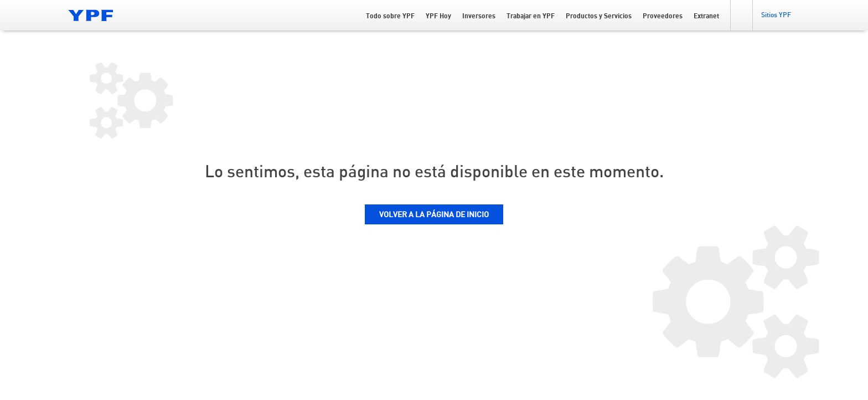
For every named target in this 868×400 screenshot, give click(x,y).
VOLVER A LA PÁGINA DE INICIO (434, 215)
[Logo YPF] (91, 15)
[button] (741, 15)
